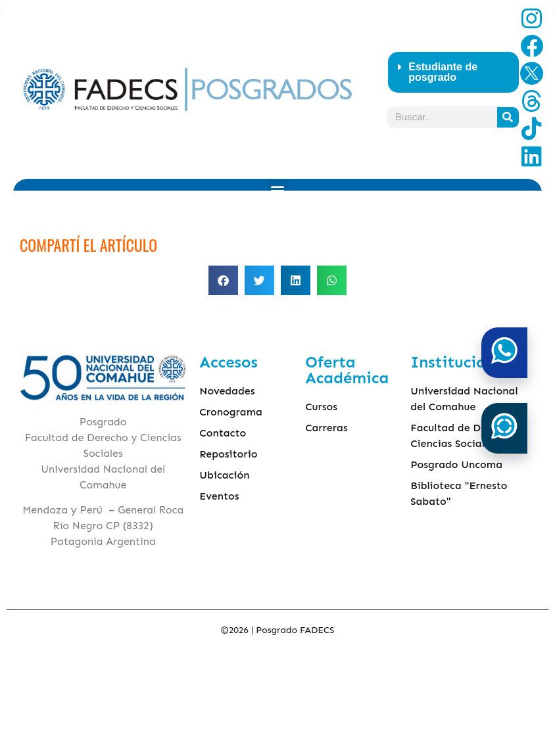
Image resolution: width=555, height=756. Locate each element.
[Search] (508, 117)
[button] (453, 72)
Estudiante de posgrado (443, 72)
